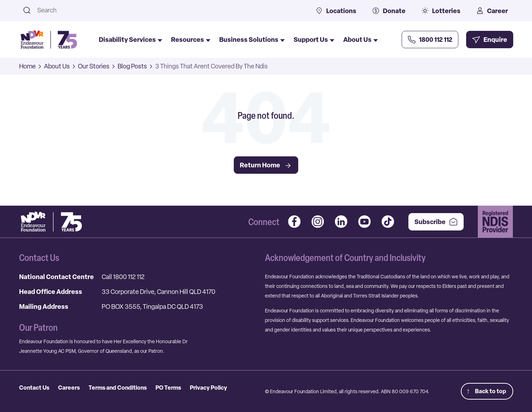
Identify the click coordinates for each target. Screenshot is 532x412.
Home (27, 66)
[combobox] (167, 10)
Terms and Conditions (118, 388)
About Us (57, 66)
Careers (69, 388)
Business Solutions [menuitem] (252, 40)
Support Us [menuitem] (314, 40)
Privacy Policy (208, 388)
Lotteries (441, 11)
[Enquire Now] (490, 40)
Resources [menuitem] (191, 40)
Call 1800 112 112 (123, 277)
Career (492, 11)
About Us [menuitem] (361, 40)
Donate (389, 11)
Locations (336, 11)
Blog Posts (132, 66)
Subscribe (436, 222)
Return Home (266, 165)
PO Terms (168, 388)
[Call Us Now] (430, 40)
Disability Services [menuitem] (131, 40)
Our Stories (94, 66)
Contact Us (34, 388)
